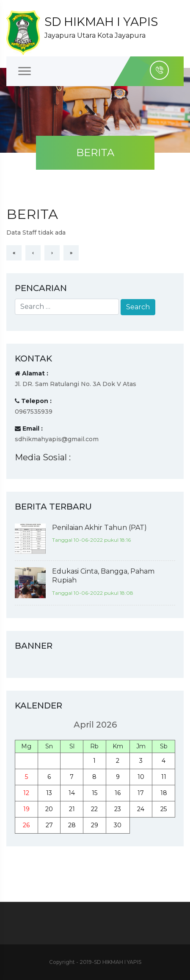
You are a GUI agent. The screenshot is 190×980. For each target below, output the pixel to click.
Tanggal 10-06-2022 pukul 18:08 (93, 593)
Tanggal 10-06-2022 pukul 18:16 (91, 540)
